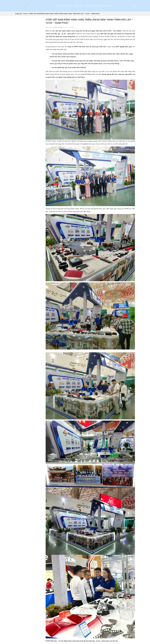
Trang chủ (60, 6)
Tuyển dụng (94, 6)
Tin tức (86, 6)
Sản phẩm (78, 6)
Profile (108, 6)
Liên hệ (102, 6)
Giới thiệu (69, 6)
